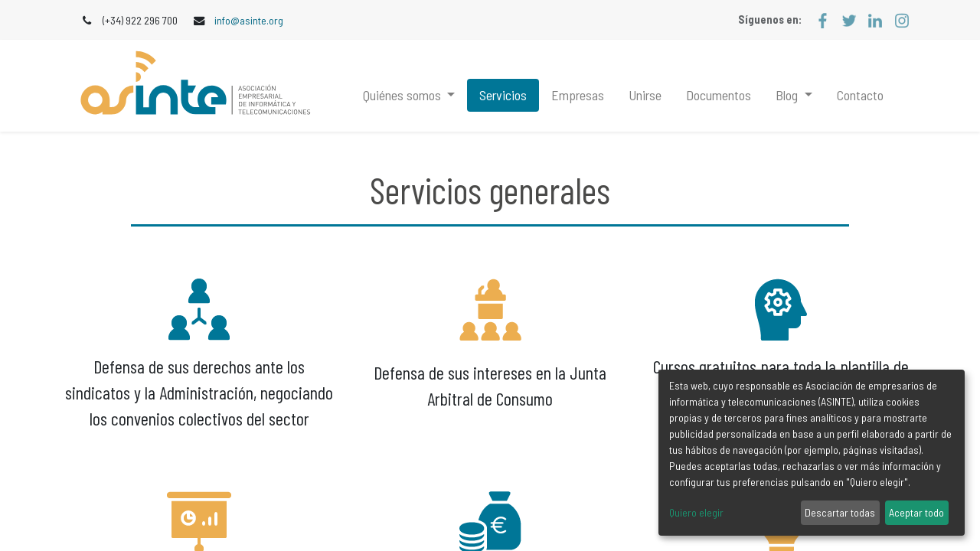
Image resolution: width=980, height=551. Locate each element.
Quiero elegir (696, 512)
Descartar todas (840, 512)
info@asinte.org (249, 20)
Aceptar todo (916, 512)
